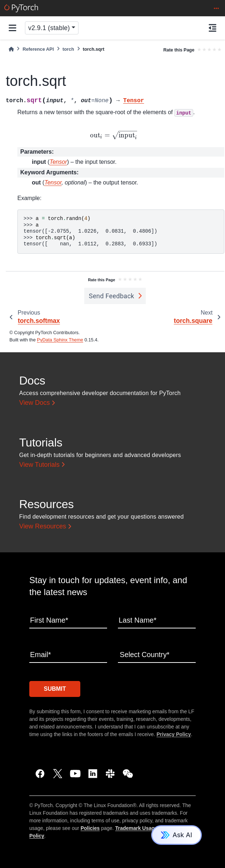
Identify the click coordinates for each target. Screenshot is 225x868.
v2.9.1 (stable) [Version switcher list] (49, 28)
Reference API (38, 49)
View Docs (35, 403)
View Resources (43, 526)
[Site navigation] (12, 28)
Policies (90, 828)
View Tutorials (39, 465)
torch (68, 49)
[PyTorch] (21, 8)
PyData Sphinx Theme (60, 340)
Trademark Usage (136, 828)
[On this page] (213, 28)
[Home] (11, 49)
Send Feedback (111, 296)
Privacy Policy (174, 734)
